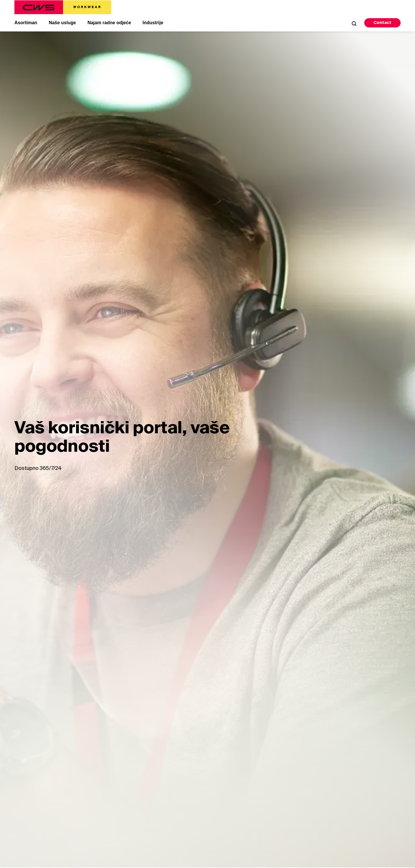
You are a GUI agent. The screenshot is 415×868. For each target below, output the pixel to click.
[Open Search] (354, 23)
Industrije (153, 23)
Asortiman (26, 23)
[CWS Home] (63, 7)
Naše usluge (62, 23)
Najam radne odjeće (109, 23)
